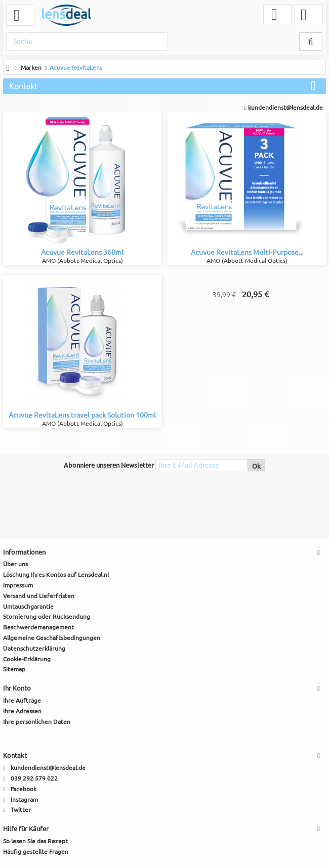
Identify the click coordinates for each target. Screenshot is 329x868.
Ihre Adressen (22, 711)
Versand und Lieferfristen (39, 596)
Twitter (21, 810)
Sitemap (14, 669)
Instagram (24, 800)
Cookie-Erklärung (27, 659)
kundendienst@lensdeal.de (284, 107)
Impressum (18, 585)
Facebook (24, 789)
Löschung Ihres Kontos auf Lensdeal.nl (56, 575)
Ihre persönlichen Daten (37, 722)
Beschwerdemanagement (38, 627)
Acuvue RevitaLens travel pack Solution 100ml (82, 415)
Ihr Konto (17, 688)
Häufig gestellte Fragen (36, 852)
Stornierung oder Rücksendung (47, 616)
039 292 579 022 (34, 778)
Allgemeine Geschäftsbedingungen (52, 638)
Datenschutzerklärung (34, 648)
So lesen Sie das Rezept (35, 841)
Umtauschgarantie (28, 606)
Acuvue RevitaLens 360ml (82, 252)
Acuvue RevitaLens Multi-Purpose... (247, 252)
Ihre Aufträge (22, 700)
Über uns (15, 564)
